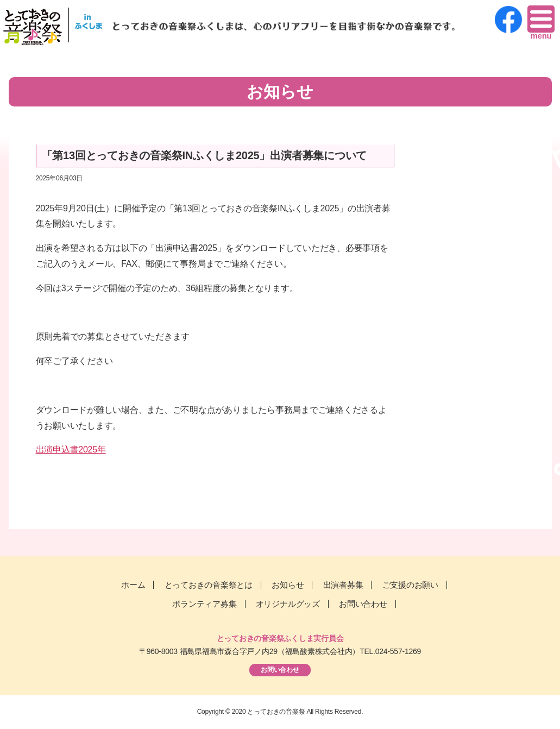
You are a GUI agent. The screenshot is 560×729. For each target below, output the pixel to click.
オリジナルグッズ (288, 604)
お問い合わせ (363, 604)
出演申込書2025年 (71, 450)
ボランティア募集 (204, 604)
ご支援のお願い (410, 585)
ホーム (133, 585)
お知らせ (288, 585)
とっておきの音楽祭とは (209, 585)
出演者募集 (343, 585)
